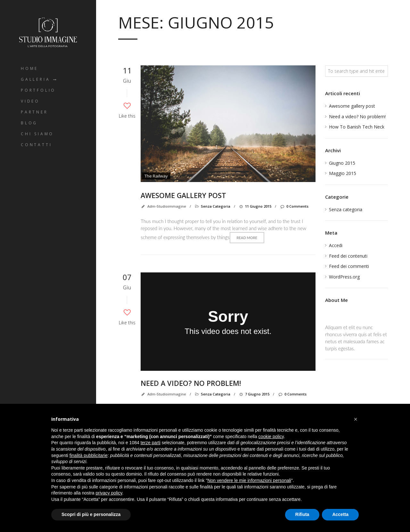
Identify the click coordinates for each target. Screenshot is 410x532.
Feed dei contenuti (348, 256)
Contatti (36, 145)
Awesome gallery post (184, 195)
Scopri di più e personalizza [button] (91, 514)
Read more (247, 238)
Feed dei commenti (349, 266)
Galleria (35, 79)
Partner (34, 112)
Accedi (336, 245)
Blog (29, 123)
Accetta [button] (340, 514)
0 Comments (294, 206)
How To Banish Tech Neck (357, 127)
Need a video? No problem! (191, 383)
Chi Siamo (37, 134)
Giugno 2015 (342, 163)
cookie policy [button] (271, 436)
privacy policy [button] (109, 493)
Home (29, 68)
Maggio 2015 (343, 173)
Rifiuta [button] (302, 514)
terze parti (151, 443)
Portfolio (38, 90)
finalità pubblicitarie (89, 455)
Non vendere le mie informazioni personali (249, 480)
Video (30, 101)
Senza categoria (216, 206)
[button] (356, 419)
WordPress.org (344, 277)
